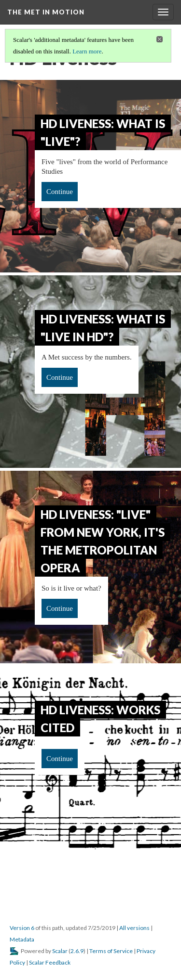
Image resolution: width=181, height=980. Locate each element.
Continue (60, 192)
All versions (134, 928)
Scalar (60, 951)
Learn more (87, 51)
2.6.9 (77, 951)
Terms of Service (111, 951)
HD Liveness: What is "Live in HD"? (103, 328)
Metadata (22, 939)
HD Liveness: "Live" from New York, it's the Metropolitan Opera (103, 541)
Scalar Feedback (50, 962)
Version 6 (22, 928)
